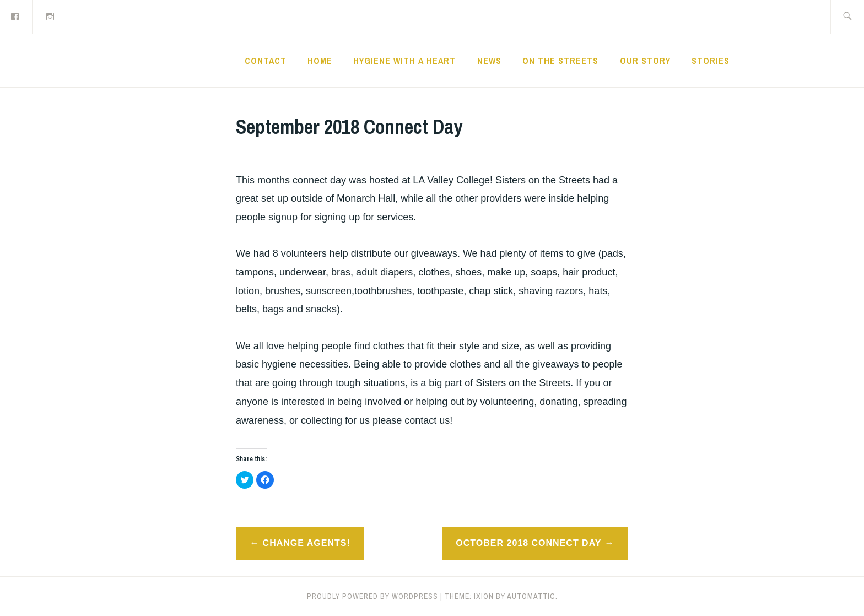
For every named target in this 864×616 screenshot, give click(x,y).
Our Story (645, 61)
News (489, 61)
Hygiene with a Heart (404, 61)
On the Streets (560, 61)
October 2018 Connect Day (528, 543)
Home (320, 61)
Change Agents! (307, 543)
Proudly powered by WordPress (372, 596)
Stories (711, 61)
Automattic (531, 596)
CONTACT (266, 61)
